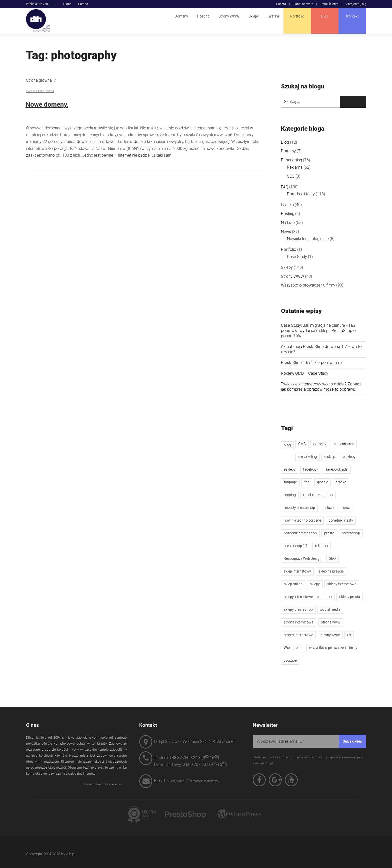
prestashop (351, 533)
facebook (311, 469)
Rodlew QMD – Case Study (305, 373)
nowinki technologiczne (302, 520)
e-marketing (307, 457)
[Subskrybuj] (352, 741)
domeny (320, 444)
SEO (291, 176)
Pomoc (83, 4)
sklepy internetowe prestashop (308, 597)
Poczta (281, 4)
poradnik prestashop (300, 533)
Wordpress (293, 648)
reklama (321, 546)
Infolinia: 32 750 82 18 (41, 4)
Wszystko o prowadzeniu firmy (308, 285)
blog (287, 445)
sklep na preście (331, 571)
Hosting (288, 214)
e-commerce (344, 444)
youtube (290, 660)
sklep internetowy (297, 571)
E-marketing (291, 160)
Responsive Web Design (303, 559)
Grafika (287, 205)
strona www (331, 622)
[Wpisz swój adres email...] (309, 741)
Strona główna (39, 80)
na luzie (328, 508)
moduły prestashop (299, 508)
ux (349, 635)
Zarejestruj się (356, 4)
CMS (302, 444)
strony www (330, 635)
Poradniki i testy (301, 194)
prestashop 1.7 (296, 546)
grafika (341, 482)
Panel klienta (330, 4)
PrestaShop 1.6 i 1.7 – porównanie (311, 363)
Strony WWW (292, 276)
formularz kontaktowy (204, 781)
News (286, 232)
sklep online (293, 584)
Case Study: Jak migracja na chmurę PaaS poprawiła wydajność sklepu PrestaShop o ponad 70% (318, 331)
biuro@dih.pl (176, 781)
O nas (67, 4)
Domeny (288, 151)
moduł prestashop (318, 495)
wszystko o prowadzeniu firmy (333, 648)
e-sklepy (349, 457)
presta (329, 533)
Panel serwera (303, 4)
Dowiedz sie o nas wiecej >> (102, 784)
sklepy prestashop (298, 609)
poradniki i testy (341, 520)
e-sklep (330, 457)
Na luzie (288, 223)
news (346, 508)
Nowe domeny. (47, 104)
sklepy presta (350, 597)
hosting (290, 495)
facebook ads (337, 469)
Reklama (295, 167)
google (322, 482)
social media (330, 609)
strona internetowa (299, 622)
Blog (285, 142)
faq (307, 482)
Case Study (297, 257)
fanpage (290, 482)
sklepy (315, 584)
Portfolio (289, 249)
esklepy (290, 469)
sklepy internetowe (342, 584)
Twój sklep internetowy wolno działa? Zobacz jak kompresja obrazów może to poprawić (321, 387)
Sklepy (287, 267)
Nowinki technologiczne (308, 239)
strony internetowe (298, 635)
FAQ (285, 187)
